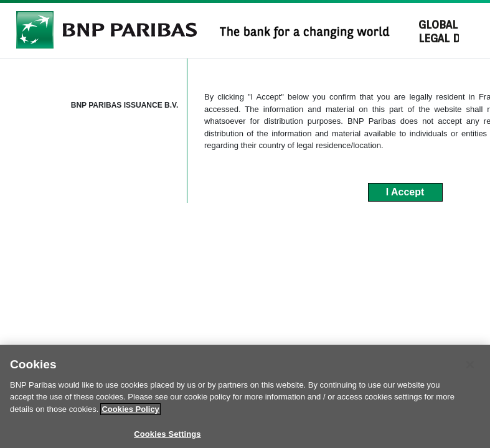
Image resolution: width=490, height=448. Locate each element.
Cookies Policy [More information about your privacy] (130, 419)
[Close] (470, 375)
